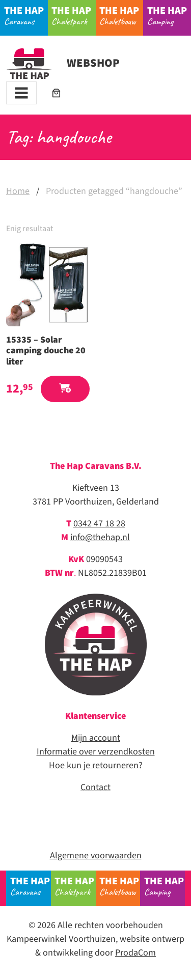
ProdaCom (135, 953)
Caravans (26, 15)
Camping (169, 15)
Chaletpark (73, 15)
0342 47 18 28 (99, 524)
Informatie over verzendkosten (96, 752)
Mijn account (96, 738)
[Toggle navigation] (21, 93)
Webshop (63, 63)
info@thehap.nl (100, 537)
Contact (95, 787)
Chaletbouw (121, 15)
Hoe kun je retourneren (94, 765)
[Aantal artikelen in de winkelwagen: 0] (56, 93)
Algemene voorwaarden (96, 856)
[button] (65, 389)
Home (18, 191)
